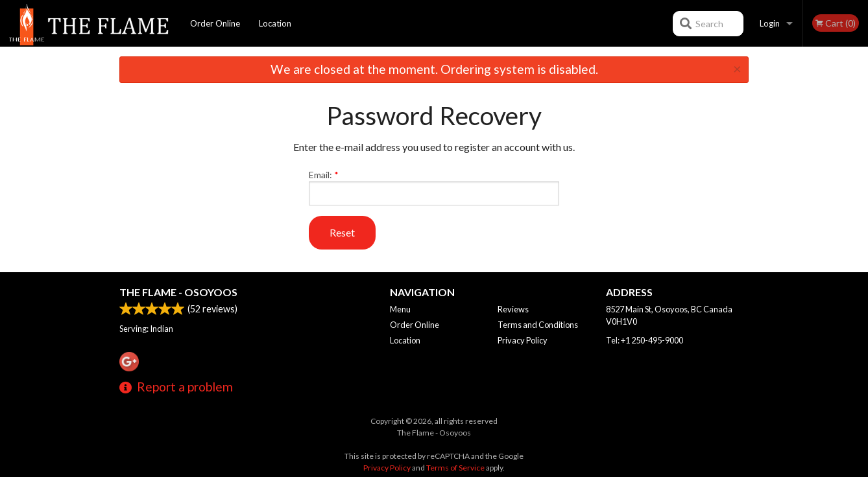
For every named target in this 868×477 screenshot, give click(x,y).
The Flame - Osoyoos (178, 292)
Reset (342, 232)
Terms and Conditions (538, 325)
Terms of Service (455, 468)
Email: (434, 187)
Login (770, 23)
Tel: (645, 340)
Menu (400, 309)
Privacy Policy (523, 340)
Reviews (513, 309)
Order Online (215, 23)
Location (275, 23)
